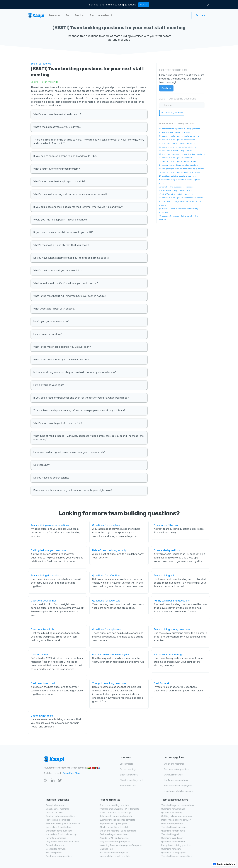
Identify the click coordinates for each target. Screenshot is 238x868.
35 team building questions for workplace (177, 187)
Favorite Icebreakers (56, 838)
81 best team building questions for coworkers (179, 136)
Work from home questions (59, 831)
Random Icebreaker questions (61, 816)
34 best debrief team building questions (176, 151)
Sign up (144, 5)
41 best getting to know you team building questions (182, 169)
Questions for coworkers (106, 601)
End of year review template (114, 853)
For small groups (54, 853)
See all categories (41, 64)
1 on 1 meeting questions (176, 780)
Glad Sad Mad (106, 849)
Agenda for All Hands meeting (114, 838)
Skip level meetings (173, 775)
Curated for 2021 (54, 813)
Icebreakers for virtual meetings (62, 834)
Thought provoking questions (109, 683)
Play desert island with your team (62, 842)
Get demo (201, 15)
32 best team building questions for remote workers (181, 198)
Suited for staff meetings (168, 655)
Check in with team (42, 716)
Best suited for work (56, 849)
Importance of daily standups (178, 791)
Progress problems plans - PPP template (119, 809)
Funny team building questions (172, 601)
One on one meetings (174, 764)
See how (166, 88)
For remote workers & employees (111, 655)
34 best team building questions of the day (177, 161)
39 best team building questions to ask (176, 158)
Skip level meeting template (113, 824)
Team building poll (164, 576)
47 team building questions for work (175, 132)
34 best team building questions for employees (179, 172)
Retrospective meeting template (116, 816)
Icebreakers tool (128, 786)
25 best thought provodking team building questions (182, 154)
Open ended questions (167, 550)
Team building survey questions (172, 629)
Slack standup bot (129, 775)
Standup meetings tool (131, 780)
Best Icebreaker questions (176, 769)
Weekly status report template (115, 856)
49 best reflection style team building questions (180, 129)
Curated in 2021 (40, 655)
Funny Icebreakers (55, 805)
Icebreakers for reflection (58, 827)
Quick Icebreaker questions (59, 856)
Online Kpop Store (72, 773)
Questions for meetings (58, 809)
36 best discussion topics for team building (178, 147)
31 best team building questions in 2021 (176, 190)
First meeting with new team (114, 834)
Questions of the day (166, 525)
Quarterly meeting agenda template (117, 820)
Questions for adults (43, 629)
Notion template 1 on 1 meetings (116, 813)
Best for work (162, 683)
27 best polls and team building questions (177, 143)
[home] (36, 15)
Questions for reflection (106, 576)
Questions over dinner (43, 601)
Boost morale (126, 764)
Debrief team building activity (109, 550)
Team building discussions (46, 576)
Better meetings (128, 769)
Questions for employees (106, 629)
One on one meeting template (114, 805)
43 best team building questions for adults (177, 140)
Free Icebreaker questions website (63, 824)
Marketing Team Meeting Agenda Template (121, 845)
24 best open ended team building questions (179, 165)
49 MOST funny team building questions (176, 194)
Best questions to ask (43, 683)
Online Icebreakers (55, 845)
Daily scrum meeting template (115, 842)
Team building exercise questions (50, 525)
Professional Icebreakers (58, 820)
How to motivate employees (178, 786)
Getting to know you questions (48, 550)
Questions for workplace (106, 525)
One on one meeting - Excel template (118, 831)
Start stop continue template (114, 827)
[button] (54, 15)
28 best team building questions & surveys (177, 176)
